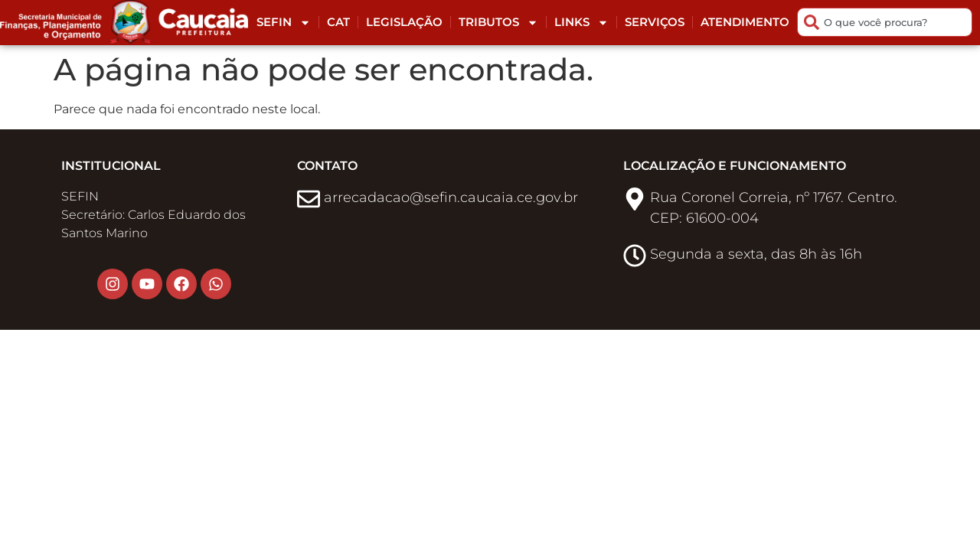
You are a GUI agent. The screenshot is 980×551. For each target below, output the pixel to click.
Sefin (284, 23)
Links (581, 23)
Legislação (404, 22)
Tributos (498, 23)
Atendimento (745, 22)
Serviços (655, 22)
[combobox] (885, 22)
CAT (338, 22)
